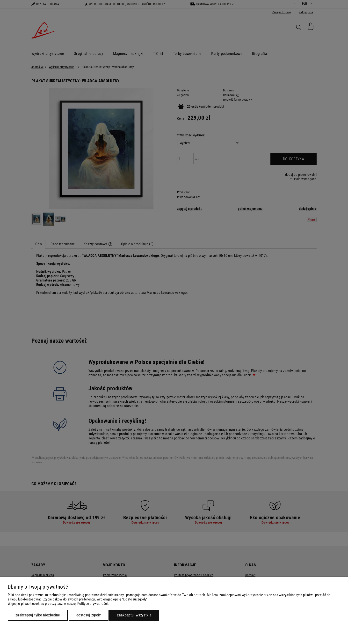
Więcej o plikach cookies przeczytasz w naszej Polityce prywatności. (58, 604)
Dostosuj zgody (89, 615)
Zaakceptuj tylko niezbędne (38, 615)
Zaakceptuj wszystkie (134, 615)
